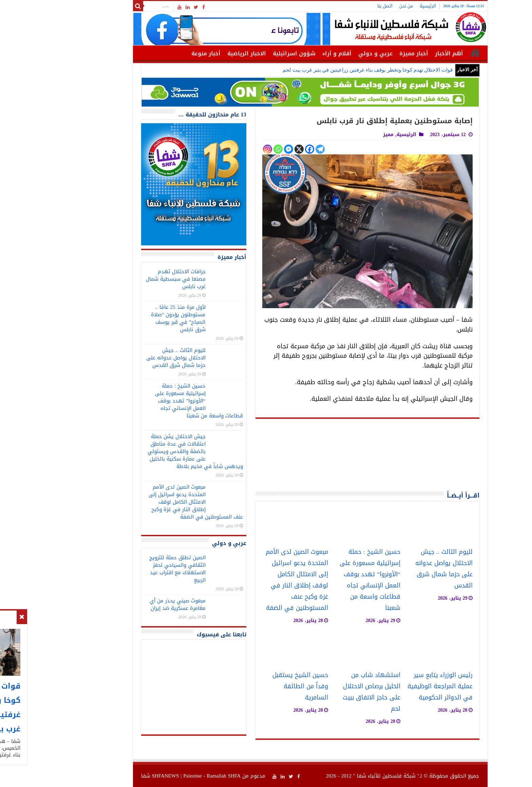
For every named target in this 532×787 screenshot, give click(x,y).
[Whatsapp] (234, 149)
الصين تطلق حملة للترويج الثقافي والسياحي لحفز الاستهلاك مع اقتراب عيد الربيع (133, 569)
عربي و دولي (331, 53)
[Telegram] (276, 149)
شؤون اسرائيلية (250, 53)
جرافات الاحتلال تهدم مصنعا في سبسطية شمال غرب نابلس (132, 279)
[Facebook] (265, 149)
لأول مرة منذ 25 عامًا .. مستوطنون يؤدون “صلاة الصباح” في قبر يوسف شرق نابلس (134, 318)
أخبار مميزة (370, 53)
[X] (255, 149)
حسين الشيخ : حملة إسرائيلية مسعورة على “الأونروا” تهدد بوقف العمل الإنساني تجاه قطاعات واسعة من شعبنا (326, 580)
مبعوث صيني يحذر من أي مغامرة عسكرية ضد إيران (134, 604)
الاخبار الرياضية (203, 53)
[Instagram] (223, 149)
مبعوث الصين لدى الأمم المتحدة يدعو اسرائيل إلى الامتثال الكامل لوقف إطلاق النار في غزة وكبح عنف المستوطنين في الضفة (253, 580)
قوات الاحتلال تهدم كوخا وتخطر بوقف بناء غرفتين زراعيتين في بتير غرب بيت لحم (324, 70)
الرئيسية (384, 6)
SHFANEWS (121, 776)
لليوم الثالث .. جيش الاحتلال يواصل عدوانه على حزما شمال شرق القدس (400, 569)
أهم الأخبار (405, 53)
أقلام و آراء (293, 53)
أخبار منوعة (162, 53)
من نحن (362, 6)
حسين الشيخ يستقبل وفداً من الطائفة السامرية (256, 686)
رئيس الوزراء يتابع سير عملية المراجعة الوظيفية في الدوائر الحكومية (396, 686)
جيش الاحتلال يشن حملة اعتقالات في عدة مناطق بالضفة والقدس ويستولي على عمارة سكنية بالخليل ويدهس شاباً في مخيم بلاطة (151, 451)
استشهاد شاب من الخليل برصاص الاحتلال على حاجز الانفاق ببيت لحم (327, 692)
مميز (344, 135)
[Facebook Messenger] (244, 149)
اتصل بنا (341, 6)
